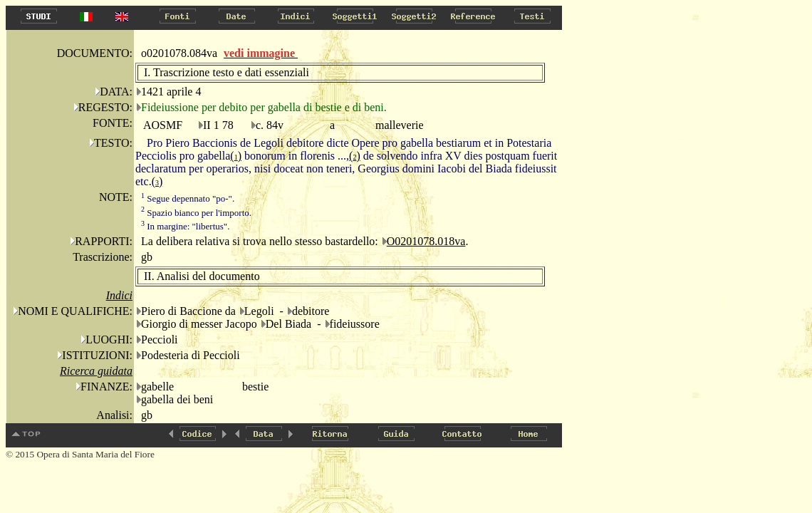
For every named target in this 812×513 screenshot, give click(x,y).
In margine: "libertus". (185, 226)
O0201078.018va (426, 241)
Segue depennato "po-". (188, 198)
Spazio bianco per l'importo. (196, 213)
